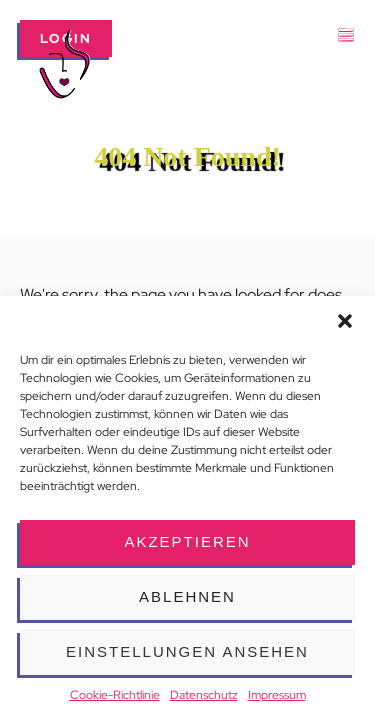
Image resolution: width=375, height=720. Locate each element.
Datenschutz (204, 695)
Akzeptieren (187, 541)
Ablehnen (187, 596)
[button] (345, 321)
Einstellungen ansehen (187, 651)
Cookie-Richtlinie (115, 695)
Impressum (277, 695)
